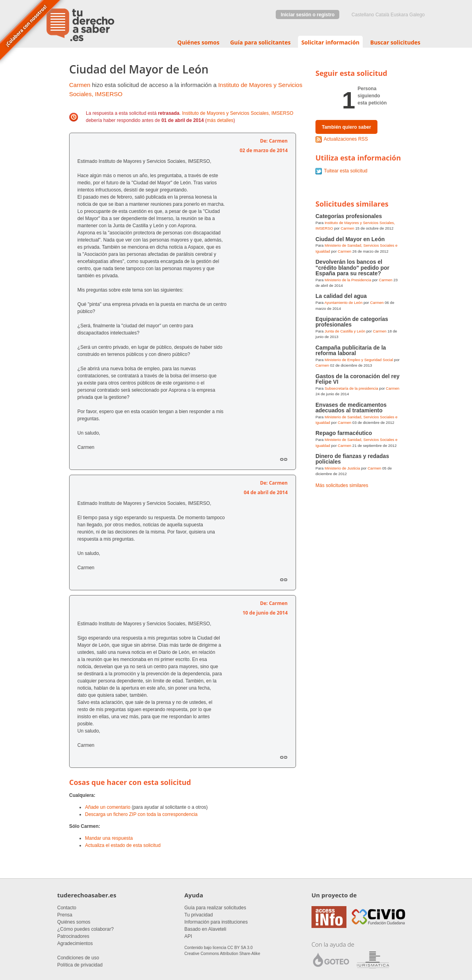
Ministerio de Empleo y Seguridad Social (359, 360)
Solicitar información (330, 42)
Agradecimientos (75, 943)
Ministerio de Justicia (342, 468)
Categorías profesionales (349, 216)
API (188, 936)
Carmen (80, 85)
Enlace (284, 459)
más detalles (220, 120)
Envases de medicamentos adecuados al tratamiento (351, 408)
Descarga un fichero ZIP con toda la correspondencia (141, 814)
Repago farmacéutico (344, 433)
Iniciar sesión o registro (308, 15)
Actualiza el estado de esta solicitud (123, 845)
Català (382, 15)
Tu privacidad (199, 915)
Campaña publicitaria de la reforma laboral (351, 350)
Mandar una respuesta (109, 838)
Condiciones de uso (78, 958)
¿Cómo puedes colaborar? (85, 929)
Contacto (67, 908)
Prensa (65, 915)
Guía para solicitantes (260, 42)
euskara (399, 15)
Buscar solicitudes (395, 42)
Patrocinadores (73, 936)
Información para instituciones (216, 922)
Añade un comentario (108, 807)
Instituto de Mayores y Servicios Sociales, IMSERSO (238, 113)
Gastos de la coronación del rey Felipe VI (358, 379)
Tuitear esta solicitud (346, 171)
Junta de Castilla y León (345, 331)
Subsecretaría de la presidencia (351, 388)
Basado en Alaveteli (205, 929)
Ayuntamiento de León (343, 303)
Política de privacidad (80, 965)
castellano (363, 15)
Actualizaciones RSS (346, 139)
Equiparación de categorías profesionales (352, 322)
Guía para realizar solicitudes (215, 908)
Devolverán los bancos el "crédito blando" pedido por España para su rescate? (352, 268)
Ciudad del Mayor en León (350, 239)
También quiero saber (346, 127)
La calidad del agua (341, 296)
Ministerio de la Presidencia (348, 280)
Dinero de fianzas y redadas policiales (352, 459)
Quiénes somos (198, 42)
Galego (417, 15)
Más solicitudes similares (342, 485)
